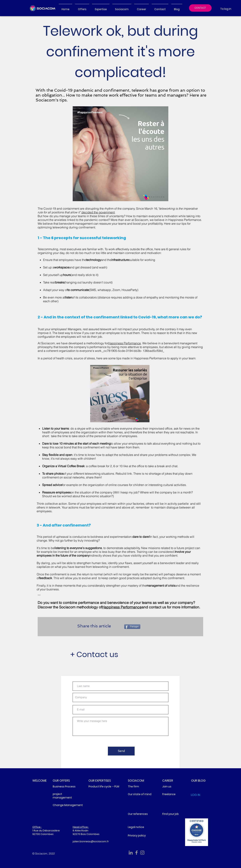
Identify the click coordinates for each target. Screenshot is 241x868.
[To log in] (226, 9)
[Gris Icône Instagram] (142, 853)
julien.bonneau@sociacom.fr (91, 841)
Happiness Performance (124, 343)
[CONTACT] (200, 8)
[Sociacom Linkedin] (131, 853)
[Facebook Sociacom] (137, 853)
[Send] (121, 751)
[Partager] (132, 627)
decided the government (98, 212)
